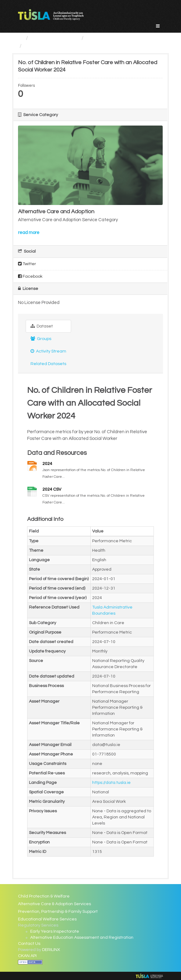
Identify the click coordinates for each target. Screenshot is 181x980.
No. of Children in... (47, 46)
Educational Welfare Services (47, 919)
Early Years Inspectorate (55, 931)
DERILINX (51, 950)
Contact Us (29, 944)
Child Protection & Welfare (44, 896)
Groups (41, 339)
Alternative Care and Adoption (125, 38)
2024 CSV (52, 489)
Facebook (30, 276)
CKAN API (27, 956)
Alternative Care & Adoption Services (54, 904)
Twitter (27, 264)
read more (29, 233)
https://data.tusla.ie (111, 783)
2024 (47, 464)
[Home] (21, 38)
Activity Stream (48, 351)
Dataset (42, 326)
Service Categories (55, 38)
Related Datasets (48, 364)
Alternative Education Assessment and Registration (82, 938)
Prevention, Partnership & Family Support (58, 912)
